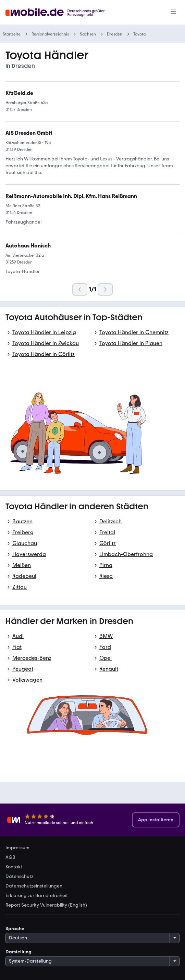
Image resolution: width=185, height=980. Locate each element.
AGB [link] (10, 857)
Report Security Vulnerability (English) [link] (46, 905)
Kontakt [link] (14, 867)
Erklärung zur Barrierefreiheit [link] (37, 896)
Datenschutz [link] (19, 877)
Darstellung (18, 952)
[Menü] (173, 12)
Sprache (15, 929)
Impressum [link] (17, 848)
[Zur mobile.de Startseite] (64, 12)
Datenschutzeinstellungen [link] (34, 886)
